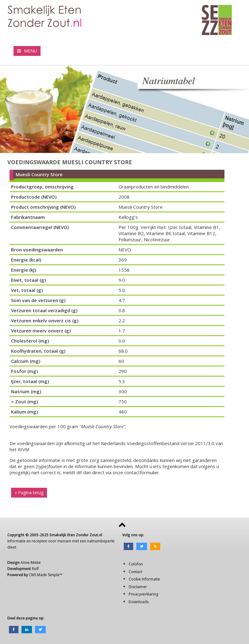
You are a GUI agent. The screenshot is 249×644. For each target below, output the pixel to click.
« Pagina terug (29, 493)
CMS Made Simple (44, 575)
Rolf (35, 569)
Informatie (16, 541)
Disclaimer (138, 587)
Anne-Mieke (31, 563)
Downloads (139, 602)
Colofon (136, 564)
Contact (135, 572)
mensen (64, 541)
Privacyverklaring (143, 594)
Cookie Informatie (144, 579)
